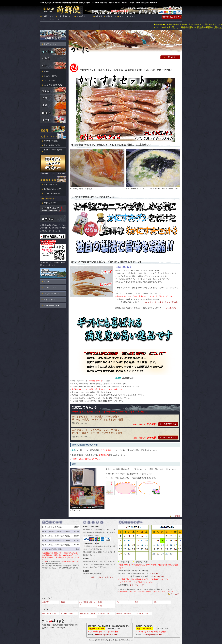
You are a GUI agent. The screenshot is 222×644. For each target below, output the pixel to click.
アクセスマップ (50, 288)
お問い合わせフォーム (52, 306)
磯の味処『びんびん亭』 (53, 189)
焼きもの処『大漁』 (51, 185)
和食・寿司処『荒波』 (52, 145)
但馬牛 (156, 602)
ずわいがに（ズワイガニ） (54, 85)
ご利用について (48, 16)
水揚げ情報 (46, 602)
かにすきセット (50, 80)
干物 (118, 602)
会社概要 (99, 16)
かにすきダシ (171, 308)
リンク (46, 282)
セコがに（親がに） (51, 76)
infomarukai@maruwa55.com (106, 635)
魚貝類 (100, 602)
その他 (100, 606)
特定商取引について (84, 16)
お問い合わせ (111, 16)
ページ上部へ (177, 516)
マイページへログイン (51, 19)
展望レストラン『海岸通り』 (53, 151)
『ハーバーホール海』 (52, 194)
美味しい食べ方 (50, 203)
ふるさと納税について (52, 300)
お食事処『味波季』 (51, 141)
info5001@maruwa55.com (152, 635)
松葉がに (47, 72)
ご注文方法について (65, 16)
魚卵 (136, 602)
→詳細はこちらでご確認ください (103, 577)
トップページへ (50, 44)
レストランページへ (138, 585)
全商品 (63, 602)
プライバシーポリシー (128, 16)
